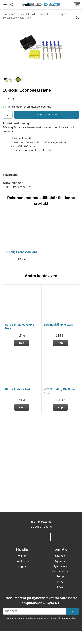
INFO (60, 582)
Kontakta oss (22, 561)
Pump (60, 576)
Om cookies (60, 571)
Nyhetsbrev (60, 566)
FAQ (60, 587)
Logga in (22, 566)
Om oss (60, 556)
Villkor (22, 556)
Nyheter (60, 561)
